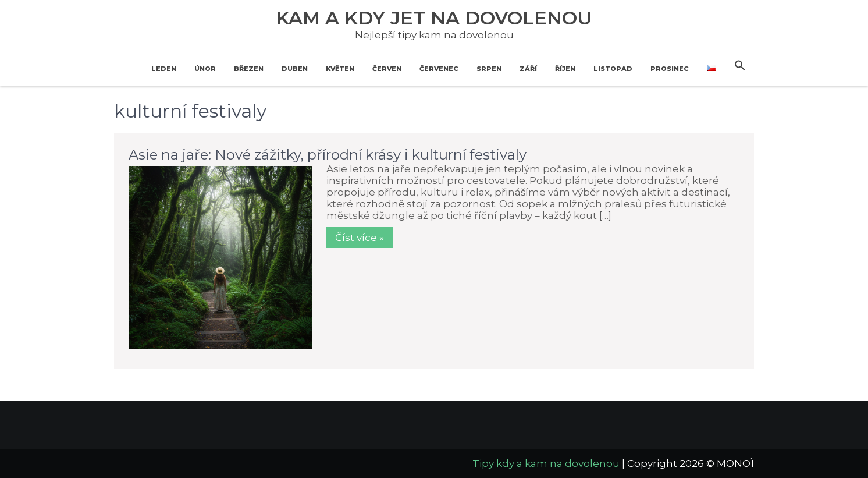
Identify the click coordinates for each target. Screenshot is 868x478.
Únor (205, 69)
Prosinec (670, 69)
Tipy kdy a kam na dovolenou (546, 463)
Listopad (613, 69)
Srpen (489, 69)
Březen (249, 69)
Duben (295, 69)
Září (528, 69)
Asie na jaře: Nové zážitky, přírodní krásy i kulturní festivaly (328, 155)
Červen (387, 69)
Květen (340, 69)
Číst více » (360, 238)
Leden (164, 69)
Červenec (439, 69)
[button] (740, 66)
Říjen (565, 69)
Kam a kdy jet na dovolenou (434, 18)
